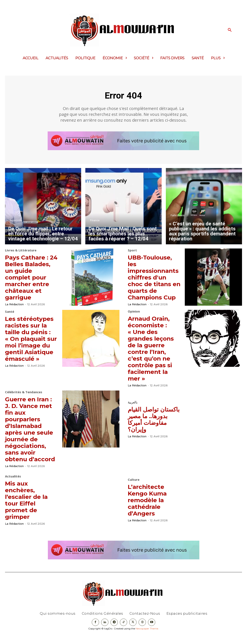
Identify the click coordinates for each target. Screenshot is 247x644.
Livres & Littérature (21, 253)
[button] (230, 30)
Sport (132, 253)
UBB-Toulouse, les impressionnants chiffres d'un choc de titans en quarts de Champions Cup (157, 280)
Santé (10, 314)
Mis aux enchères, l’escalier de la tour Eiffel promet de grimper (29, 509)
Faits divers (177, 218)
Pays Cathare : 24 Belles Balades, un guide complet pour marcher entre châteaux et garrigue (31, 280)
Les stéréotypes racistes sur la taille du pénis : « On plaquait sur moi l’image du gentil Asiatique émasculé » (31, 348)
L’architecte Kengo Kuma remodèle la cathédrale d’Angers (150, 509)
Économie (16, 223)
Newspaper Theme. (147, 638)
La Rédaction (14, 307)
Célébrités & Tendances (24, 395)
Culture (134, 489)
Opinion (134, 314)
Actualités (13, 486)
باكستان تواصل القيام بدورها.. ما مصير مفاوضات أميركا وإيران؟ (151, 422)
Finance (95, 223)
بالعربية (133, 405)
